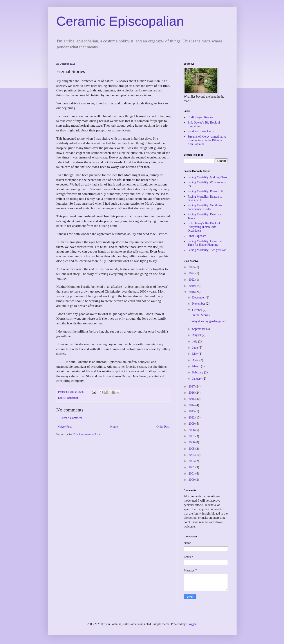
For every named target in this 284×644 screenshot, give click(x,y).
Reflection (73, 398)
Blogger (191, 624)
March (197, 366)
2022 (192, 280)
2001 (192, 474)
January (197, 379)
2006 (192, 442)
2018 (192, 292)
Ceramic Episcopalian (120, 21)
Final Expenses (197, 236)
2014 (192, 405)
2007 (192, 436)
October (198, 310)
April (196, 360)
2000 (192, 480)
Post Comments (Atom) (88, 434)
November (199, 304)
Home (114, 427)
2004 (192, 455)
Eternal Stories (200, 315)
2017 (192, 387)
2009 (192, 424)
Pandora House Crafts (201, 131)
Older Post (163, 427)
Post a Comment (72, 418)
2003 (192, 461)
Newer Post (65, 427)
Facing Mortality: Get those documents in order (205, 207)
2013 (192, 411)
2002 (192, 467)
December (199, 297)
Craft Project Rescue (200, 117)
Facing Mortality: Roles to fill (206, 191)
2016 (192, 393)
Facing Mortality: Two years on (207, 250)
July (195, 341)
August (197, 335)
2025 (192, 267)
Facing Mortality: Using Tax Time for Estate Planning (205, 243)
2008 (192, 430)
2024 (192, 273)
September (199, 329)
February (198, 372)
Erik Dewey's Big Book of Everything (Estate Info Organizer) (204, 227)
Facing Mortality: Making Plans (207, 177)
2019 (192, 286)
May (195, 354)
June (195, 348)
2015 (192, 399)
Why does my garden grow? (209, 321)
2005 (192, 449)
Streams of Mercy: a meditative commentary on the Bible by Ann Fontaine (207, 140)
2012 (192, 418)
